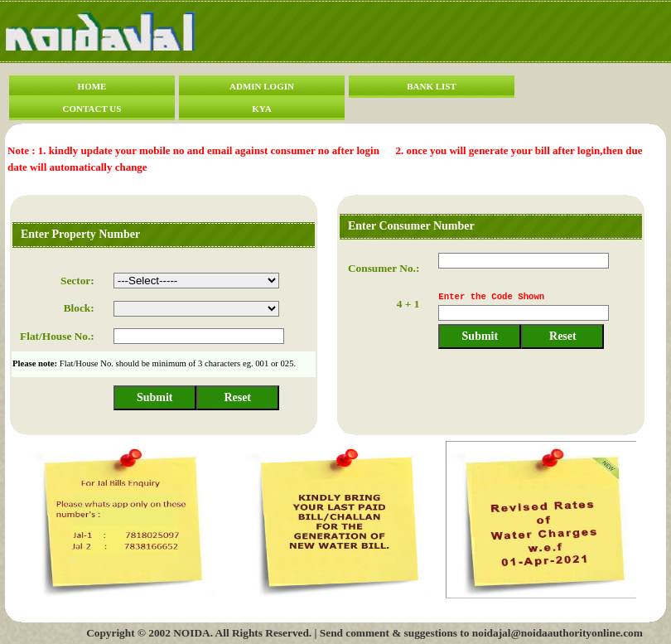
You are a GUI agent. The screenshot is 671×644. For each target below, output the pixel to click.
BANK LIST (432, 86)
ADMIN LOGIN (262, 86)
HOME (92, 86)
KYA (261, 109)
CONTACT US (92, 109)
